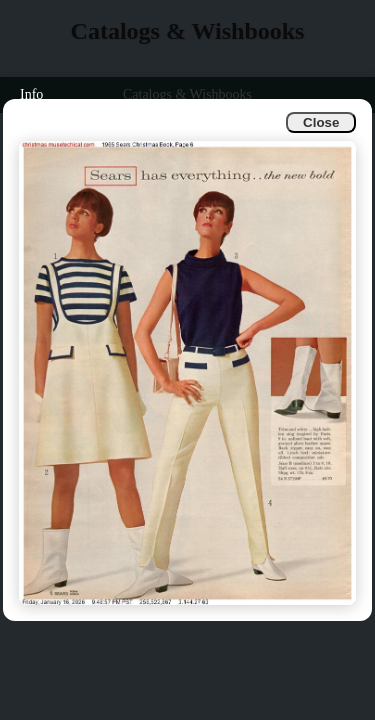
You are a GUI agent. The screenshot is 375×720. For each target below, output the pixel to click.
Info (31, 94)
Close (321, 122)
